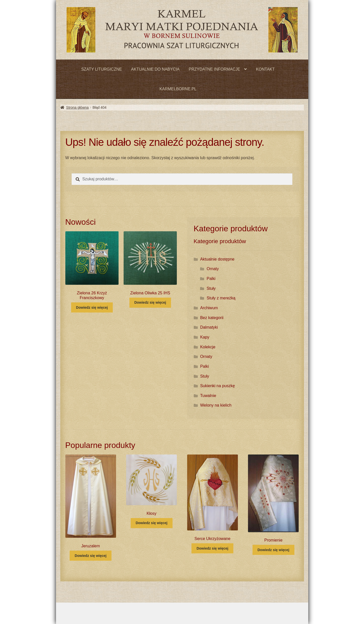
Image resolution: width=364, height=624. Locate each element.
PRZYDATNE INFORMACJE (214, 69)
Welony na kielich (216, 405)
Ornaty (213, 269)
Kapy (205, 337)
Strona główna (77, 107)
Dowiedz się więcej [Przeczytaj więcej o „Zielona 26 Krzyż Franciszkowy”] (92, 307)
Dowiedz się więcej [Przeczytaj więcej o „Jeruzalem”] (91, 556)
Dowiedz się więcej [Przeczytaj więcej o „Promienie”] (273, 550)
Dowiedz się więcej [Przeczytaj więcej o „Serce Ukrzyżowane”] (212, 548)
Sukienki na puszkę (217, 386)
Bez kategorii (212, 318)
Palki (211, 279)
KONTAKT (265, 69)
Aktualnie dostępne (217, 259)
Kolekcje (208, 347)
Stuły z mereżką (221, 298)
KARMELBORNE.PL (178, 89)
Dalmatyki (209, 327)
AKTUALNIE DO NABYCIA (155, 69)
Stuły (211, 288)
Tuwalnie (208, 396)
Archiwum (209, 308)
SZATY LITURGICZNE (102, 69)
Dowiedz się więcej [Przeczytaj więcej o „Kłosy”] (152, 523)
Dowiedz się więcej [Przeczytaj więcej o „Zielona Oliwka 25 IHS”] (150, 302)
